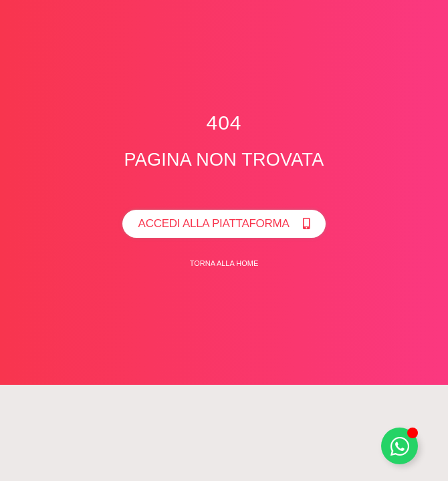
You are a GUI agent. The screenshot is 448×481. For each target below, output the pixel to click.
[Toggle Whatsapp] (400, 446)
